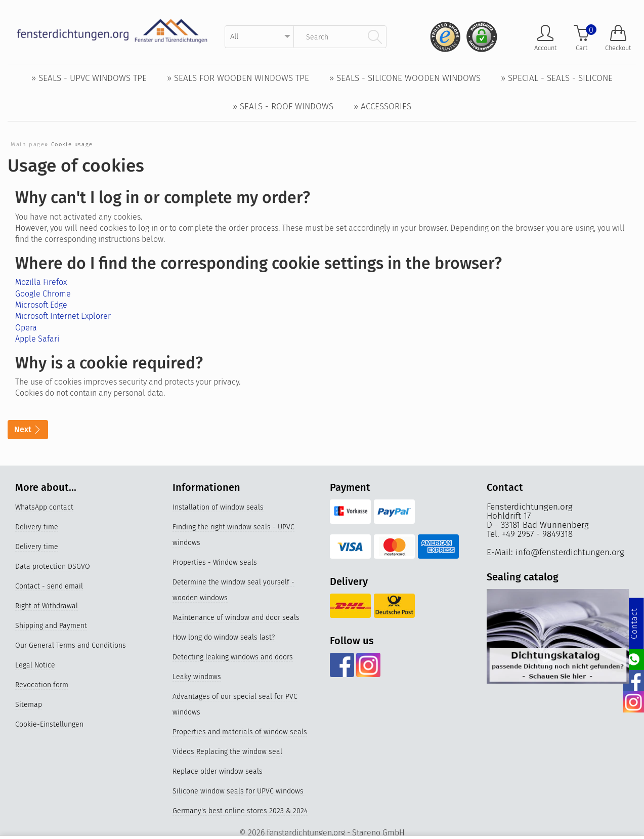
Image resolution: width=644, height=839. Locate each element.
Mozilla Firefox (41, 282)
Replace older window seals (218, 771)
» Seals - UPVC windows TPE (89, 78)
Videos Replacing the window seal (227, 752)
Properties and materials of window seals (240, 732)
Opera (26, 328)
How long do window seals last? (224, 637)
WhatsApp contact (44, 507)
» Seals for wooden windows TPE (238, 78)
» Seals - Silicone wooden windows (405, 78)
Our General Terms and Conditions (71, 645)
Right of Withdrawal (47, 606)
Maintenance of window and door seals (236, 618)
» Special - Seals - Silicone (557, 78)
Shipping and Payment (51, 626)
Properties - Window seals (215, 562)
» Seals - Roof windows (283, 107)
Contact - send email (49, 586)
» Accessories (382, 107)
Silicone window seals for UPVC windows (238, 791)
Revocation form (42, 685)
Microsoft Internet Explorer (63, 316)
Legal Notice (35, 665)
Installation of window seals (218, 507)
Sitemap (29, 705)
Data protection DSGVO (53, 567)
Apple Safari (37, 339)
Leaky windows (197, 677)
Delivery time (37, 527)
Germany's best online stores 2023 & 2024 (240, 811)
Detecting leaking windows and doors (233, 657)
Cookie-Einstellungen (49, 724)
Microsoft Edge (41, 305)
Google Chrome (43, 294)
